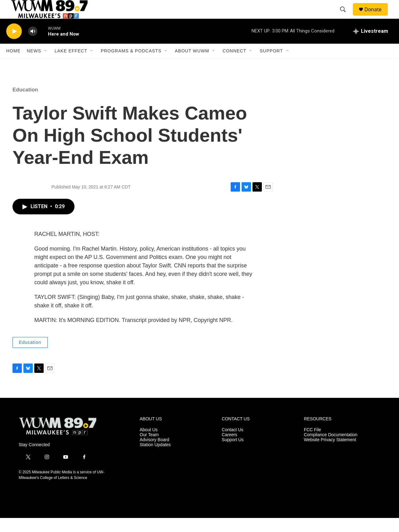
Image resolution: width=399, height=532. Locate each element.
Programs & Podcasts (131, 65)
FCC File (312, 444)
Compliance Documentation (331, 449)
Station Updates (155, 459)
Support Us (233, 454)
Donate (377, 16)
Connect (234, 65)
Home (13, 65)
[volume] (33, 45)
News (34, 65)
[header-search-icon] (346, 17)
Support (271, 65)
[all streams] (371, 45)
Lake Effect (71, 65)
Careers (229, 449)
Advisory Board (154, 454)
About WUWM (192, 65)
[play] (14, 45)
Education (25, 104)
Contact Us (232, 444)
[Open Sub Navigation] (46, 65)
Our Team (149, 449)
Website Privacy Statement (330, 454)
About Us (149, 444)
